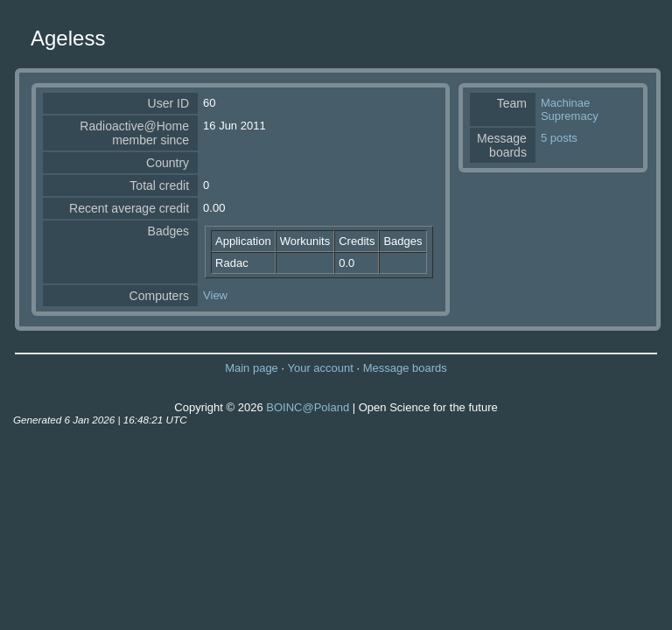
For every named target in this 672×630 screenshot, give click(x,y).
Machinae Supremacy (570, 109)
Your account (320, 368)
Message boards (405, 368)
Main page (252, 368)
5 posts (559, 138)
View (215, 295)
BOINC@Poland (308, 407)
